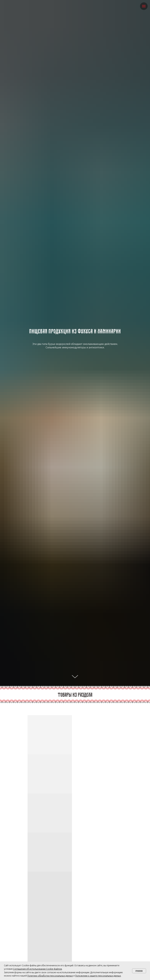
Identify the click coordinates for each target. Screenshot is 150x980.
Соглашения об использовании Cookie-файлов (37, 969)
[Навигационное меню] (144, 6)
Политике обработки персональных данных (50, 976)
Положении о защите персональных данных (98, 976)
